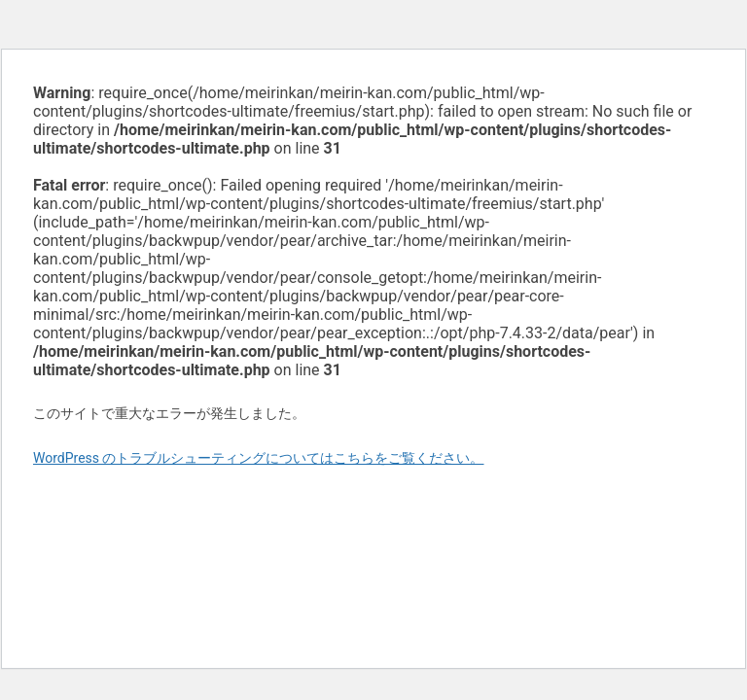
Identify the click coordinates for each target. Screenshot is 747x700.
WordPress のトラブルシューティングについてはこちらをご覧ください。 (259, 458)
